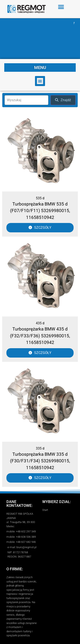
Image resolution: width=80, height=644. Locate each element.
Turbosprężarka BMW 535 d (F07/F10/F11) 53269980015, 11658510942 (40, 211)
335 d (40, 448)
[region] (40, 39)
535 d (40, 198)
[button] (61, 7)
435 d (40, 323)
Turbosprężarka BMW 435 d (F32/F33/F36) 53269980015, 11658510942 (40, 336)
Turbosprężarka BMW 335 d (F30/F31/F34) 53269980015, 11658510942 (40, 461)
